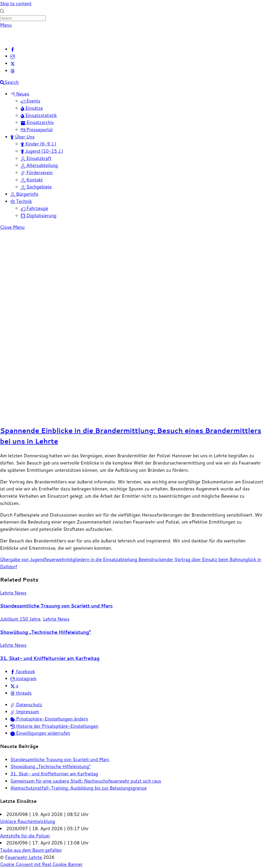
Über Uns (23, 137)
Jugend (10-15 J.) (42, 151)
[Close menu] (12, 227)
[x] (13, 63)
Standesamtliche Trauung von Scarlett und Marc (56, 606)
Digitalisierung (39, 215)
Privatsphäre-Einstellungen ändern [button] (49, 719)
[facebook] (13, 49)
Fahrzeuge (34, 208)
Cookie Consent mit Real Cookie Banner (41, 864)
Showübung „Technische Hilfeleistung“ (45, 632)
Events (31, 101)
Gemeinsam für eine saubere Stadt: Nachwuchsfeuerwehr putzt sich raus (86, 781)
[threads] (13, 71)
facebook (23, 671)
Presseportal (37, 130)
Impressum (25, 712)
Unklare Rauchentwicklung (28, 821)
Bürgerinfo (24, 194)
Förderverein (37, 172)
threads (21, 693)
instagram (23, 678)
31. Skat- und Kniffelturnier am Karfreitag (50, 658)
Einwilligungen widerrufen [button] (40, 733)
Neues (20, 94)
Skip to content (16, 3)
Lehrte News (13, 593)
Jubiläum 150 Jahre (20, 619)
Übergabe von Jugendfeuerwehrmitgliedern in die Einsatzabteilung (69, 559)
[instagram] (13, 56)
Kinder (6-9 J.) (38, 144)
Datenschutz (26, 705)
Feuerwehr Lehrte (24, 857)
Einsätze (32, 108)
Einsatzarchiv (37, 122)
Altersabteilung (39, 165)
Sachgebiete (36, 187)
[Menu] (6, 25)
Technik (21, 201)
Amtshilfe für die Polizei (25, 836)
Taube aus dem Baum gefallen (31, 850)
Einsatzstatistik (39, 115)
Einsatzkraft (36, 158)
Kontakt (32, 180)
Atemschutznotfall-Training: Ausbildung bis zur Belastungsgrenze (79, 788)
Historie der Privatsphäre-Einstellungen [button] (54, 726)
